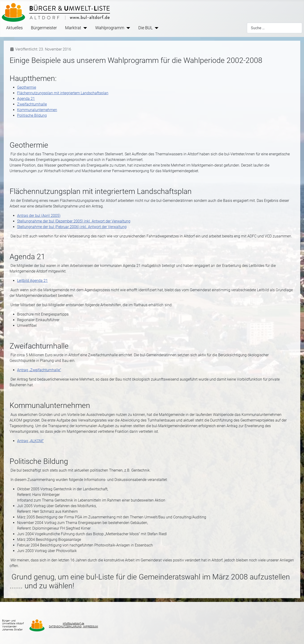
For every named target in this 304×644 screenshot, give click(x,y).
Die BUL (145, 28)
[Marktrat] (84, 28)
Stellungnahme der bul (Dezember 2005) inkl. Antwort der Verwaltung (74, 221)
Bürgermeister (44, 28)
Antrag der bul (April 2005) (39, 216)
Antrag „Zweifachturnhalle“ (39, 370)
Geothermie (27, 87)
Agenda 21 (26, 99)
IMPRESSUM (90, 627)
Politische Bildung (32, 115)
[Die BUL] (156, 28)
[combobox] (275, 28)
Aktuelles (14, 28)
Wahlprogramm (110, 28)
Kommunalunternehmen (37, 110)
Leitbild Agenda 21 (32, 281)
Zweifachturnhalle (32, 104)
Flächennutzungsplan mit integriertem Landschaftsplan (63, 93)
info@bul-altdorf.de (73, 624)
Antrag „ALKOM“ (30, 441)
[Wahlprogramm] (127, 28)
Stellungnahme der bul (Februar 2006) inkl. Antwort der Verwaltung (72, 227)
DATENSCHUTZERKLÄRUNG (65, 627)
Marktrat (73, 28)
